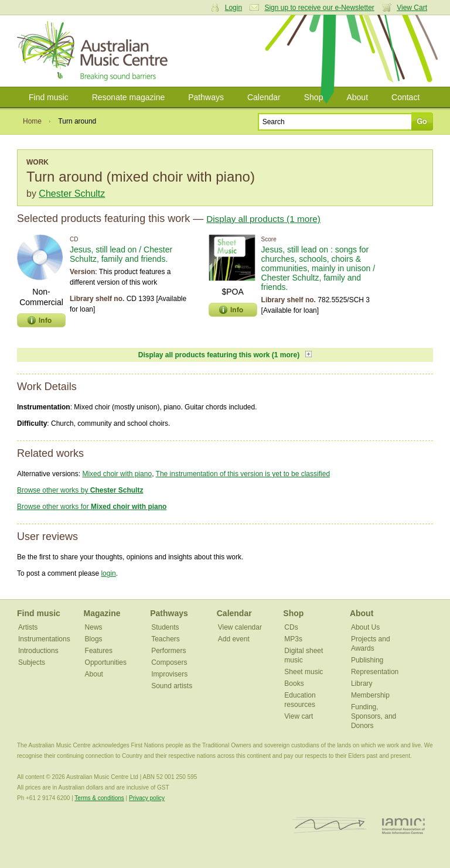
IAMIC (403, 826)
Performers (168, 651)
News (94, 627)
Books (294, 684)
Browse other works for (92, 507)
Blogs (94, 639)
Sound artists (172, 686)
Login (233, 8)
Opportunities (106, 662)
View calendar (240, 627)
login (108, 573)
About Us (365, 627)
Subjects (32, 662)
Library (362, 684)
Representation (375, 672)
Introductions (38, 651)
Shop (314, 97)
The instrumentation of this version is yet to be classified (243, 474)
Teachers (166, 639)
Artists (28, 627)
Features (99, 651)
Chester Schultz (72, 194)
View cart (299, 716)
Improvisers (169, 674)
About (357, 97)
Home (32, 121)
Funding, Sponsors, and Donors (374, 716)
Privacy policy (147, 798)
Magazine (102, 613)
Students (165, 627)
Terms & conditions (99, 798)
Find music (49, 97)
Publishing (367, 660)
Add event (234, 639)
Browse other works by (80, 490)
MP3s (293, 639)
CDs (291, 627)
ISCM (330, 826)
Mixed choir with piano (117, 474)
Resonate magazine (129, 97)
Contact (405, 97)
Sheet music (304, 672)
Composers (169, 662)
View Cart (412, 8)
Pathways (206, 97)
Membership (370, 695)
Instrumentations (44, 639)
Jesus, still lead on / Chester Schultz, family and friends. (121, 254)
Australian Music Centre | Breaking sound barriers (95, 51)
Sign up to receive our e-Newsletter (319, 8)
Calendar (264, 97)
